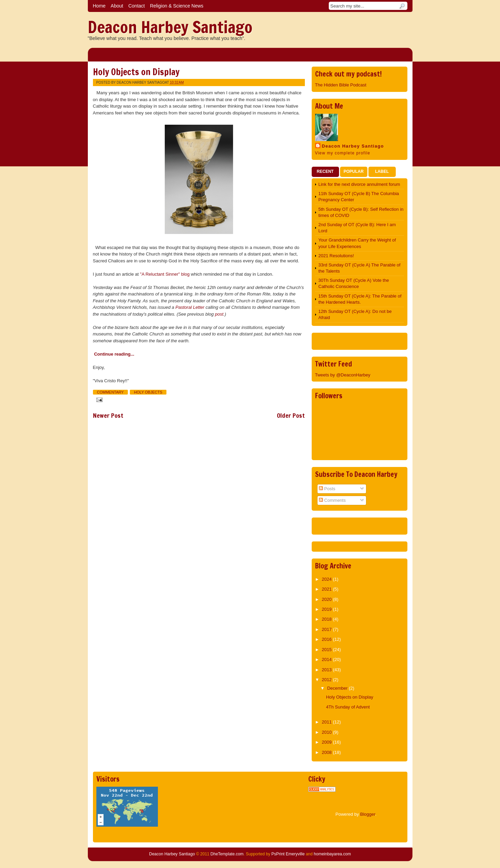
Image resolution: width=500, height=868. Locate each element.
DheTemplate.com (227, 854)
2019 (328, 609)
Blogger (368, 814)
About (117, 6)
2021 (328, 589)
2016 (328, 639)
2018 (328, 619)
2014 (328, 659)
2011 (328, 722)
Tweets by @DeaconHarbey (343, 375)
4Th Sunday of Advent (348, 707)
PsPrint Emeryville (288, 854)
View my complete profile (343, 153)
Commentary (110, 392)
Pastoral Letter (190, 307)
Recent (325, 171)
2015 (328, 650)
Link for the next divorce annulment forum (359, 184)
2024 (328, 579)
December (338, 688)
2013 (328, 670)
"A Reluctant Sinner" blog (165, 274)
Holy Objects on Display (136, 72)
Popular (354, 171)
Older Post (291, 415)
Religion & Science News (177, 6)
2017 (328, 629)
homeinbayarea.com (332, 854)
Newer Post (108, 415)
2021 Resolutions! (336, 256)
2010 (328, 732)
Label (382, 171)
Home (99, 6)
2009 (328, 742)
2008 (328, 752)
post (219, 314)
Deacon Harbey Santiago (170, 27)
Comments (332, 500)
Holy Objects (148, 392)
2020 (328, 599)
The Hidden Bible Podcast (341, 85)
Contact (136, 6)
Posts (327, 489)
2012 (328, 680)
